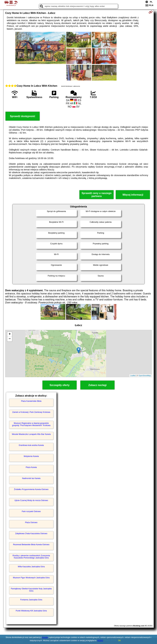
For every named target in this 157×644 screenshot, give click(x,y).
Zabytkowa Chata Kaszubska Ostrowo (31, 534)
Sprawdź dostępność (23, 116)
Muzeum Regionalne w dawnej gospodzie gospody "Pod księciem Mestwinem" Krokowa (31, 424)
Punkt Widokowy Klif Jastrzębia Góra (31, 611)
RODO (100, 641)
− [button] (10, 339)
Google (45, 637)
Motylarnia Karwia (31, 456)
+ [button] (10, 334)
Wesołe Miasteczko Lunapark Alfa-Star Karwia (31, 434)
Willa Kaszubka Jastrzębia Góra (31, 567)
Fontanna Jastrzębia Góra (31, 600)
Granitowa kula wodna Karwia (31, 445)
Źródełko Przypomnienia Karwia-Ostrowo (31, 489)
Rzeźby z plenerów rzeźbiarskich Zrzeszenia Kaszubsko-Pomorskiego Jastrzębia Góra (31, 557)
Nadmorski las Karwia (31, 478)
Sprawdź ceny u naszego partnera (96, 195)
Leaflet (133, 376)
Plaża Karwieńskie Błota (31, 401)
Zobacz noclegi (97, 385)
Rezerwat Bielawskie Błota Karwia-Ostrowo (31, 545)
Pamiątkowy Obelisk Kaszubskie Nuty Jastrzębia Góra (31, 590)
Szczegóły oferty (60, 385)
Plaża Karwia (31, 467)
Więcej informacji (133, 195)
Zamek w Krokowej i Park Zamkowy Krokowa (31, 412)
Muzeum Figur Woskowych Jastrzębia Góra (31, 578)
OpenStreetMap (145, 376)
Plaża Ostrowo (31, 522)
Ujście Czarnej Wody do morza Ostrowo (31, 500)
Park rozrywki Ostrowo (31, 511)
